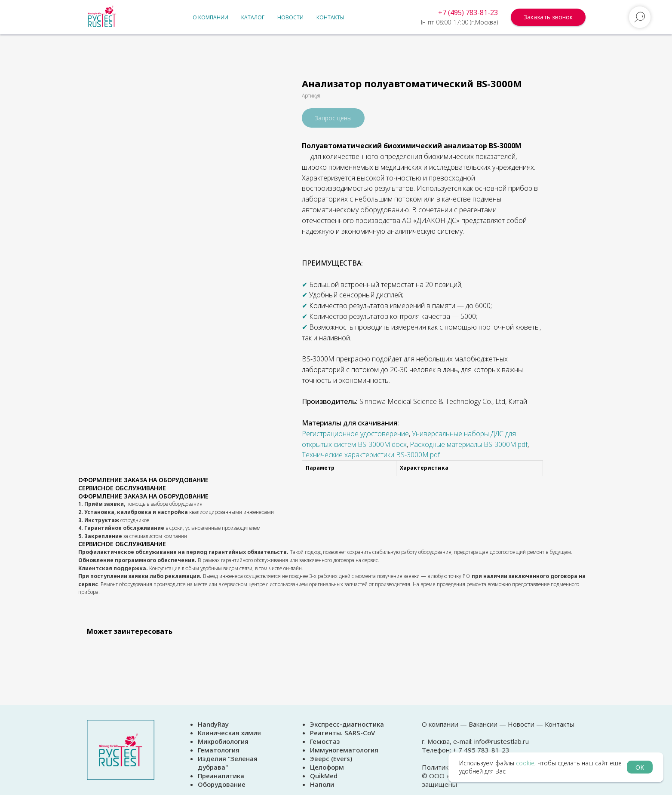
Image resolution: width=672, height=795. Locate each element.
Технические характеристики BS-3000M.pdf (371, 455)
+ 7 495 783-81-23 (480, 750)
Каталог (253, 17)
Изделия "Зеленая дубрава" (228, 763)
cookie (525, 763)
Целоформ (327, 767)
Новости (290, 17)
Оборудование (222, 784)
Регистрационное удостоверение (355, 434)
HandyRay (213, 724)
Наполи (322, 784)
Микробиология (223, 741)
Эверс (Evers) (331, 758)
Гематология (219, 750)
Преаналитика (221, 776)
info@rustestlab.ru (502, 741)
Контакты (330, 17)
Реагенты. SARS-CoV (342, 733)
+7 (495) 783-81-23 (468, 12)
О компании (210, 17)
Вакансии (483, 724)
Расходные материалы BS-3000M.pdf (469, 444)
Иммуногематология (344, 750)
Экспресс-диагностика (347, 724)
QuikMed (324, 776)
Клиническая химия (229, 733)
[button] (548, 17)
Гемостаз (325, 741)
